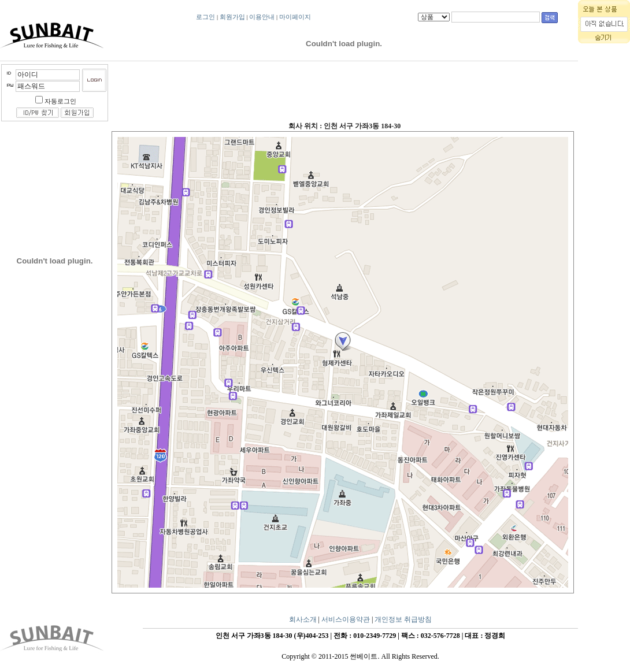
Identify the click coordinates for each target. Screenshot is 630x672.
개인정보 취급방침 (403, 619)
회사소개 (303, 619)
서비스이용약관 (346, 619)
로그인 (205, 17)
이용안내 (262, 17)
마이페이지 (295, 17)
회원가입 (232, 17)
